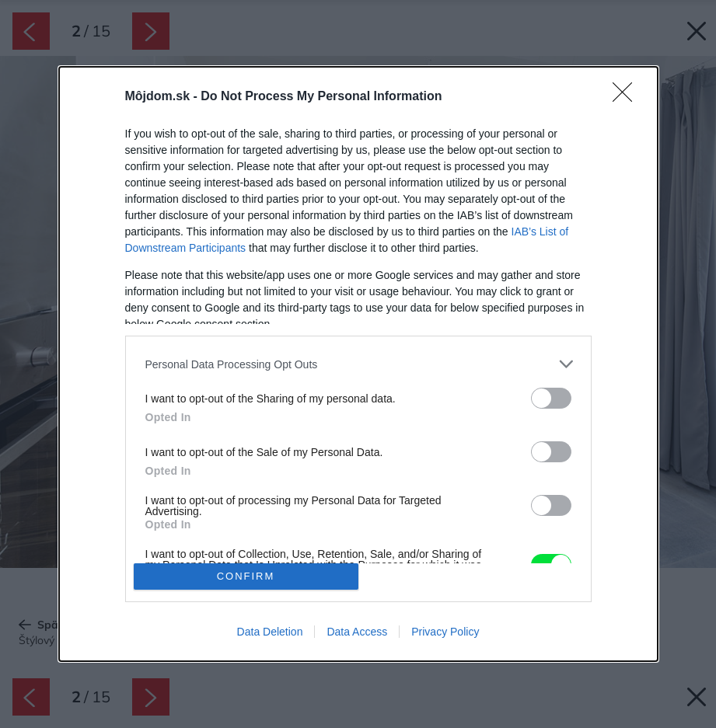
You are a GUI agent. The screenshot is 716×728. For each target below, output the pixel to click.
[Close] (627, 97)
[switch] (551, 398)
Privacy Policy (445, 632)
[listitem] (358, 364)
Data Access (357, 632)
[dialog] (358, 364)
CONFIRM (246, 576)
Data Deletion (270, 632)
